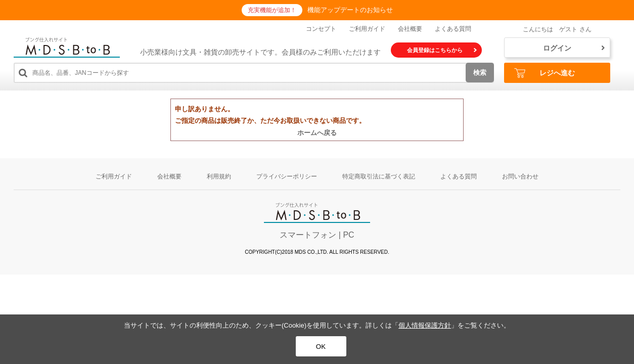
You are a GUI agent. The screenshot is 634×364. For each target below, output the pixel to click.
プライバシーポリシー (287, 176)
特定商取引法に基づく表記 (379, 176)
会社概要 (410, 29)
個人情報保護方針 (425, 325)
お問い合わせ (520, 176)
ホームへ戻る (317, 133)
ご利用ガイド (367, 29)
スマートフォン (308, 235)
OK (321, 347)
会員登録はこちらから (442, 50)
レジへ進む (545, 73)
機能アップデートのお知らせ (350, 10)
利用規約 (219, 176)
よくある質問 (453, 29)
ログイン (574, 48)
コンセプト (321, 29)
